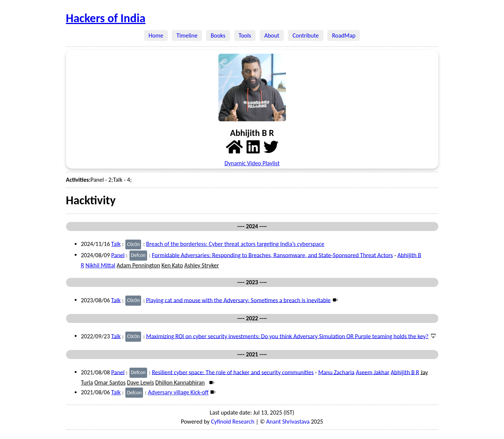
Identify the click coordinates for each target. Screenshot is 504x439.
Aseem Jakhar (373, 372)
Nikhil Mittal (100, 265)
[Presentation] (432, 336)
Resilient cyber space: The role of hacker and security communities (233, 372)
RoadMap (344, 35)
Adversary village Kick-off (178, 392)
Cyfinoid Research (233, 422)
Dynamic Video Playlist (252, 163)
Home (156, 35)
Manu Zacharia (336, 372)
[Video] (334, 300)
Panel (118, 255)
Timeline (187, 35)
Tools (245, 35)
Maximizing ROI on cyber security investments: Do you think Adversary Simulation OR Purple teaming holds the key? (287, 336)
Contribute (305, 35)
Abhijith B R (405, 372)
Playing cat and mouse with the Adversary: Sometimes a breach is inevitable (238, 300)
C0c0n (133, 244)
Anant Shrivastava (288, 422)
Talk (116, 244)
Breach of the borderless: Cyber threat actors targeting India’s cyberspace (235, 244)
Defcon (138, 255)
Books (218, 35)
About (272, 35)
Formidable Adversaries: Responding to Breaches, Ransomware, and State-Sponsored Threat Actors (272, 255)
